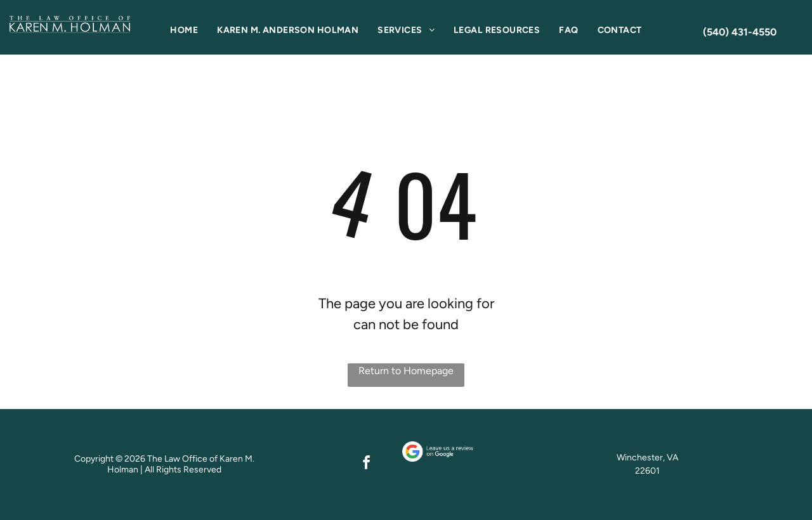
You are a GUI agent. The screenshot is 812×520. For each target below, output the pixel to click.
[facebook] (367, 465)
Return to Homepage (406, 371)
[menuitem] (184, 30)
